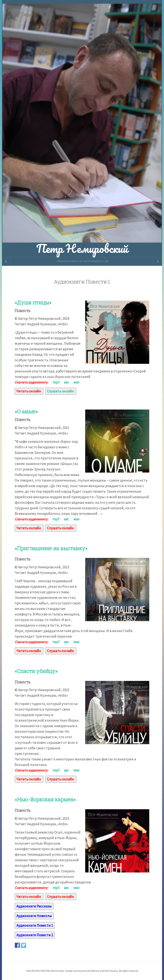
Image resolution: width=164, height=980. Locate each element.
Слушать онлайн (60, 391)
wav (76, 382)
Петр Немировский (82, 128)
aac (66, 382)
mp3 (56, 382)
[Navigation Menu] (158, 261)
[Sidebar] (6, 261)
